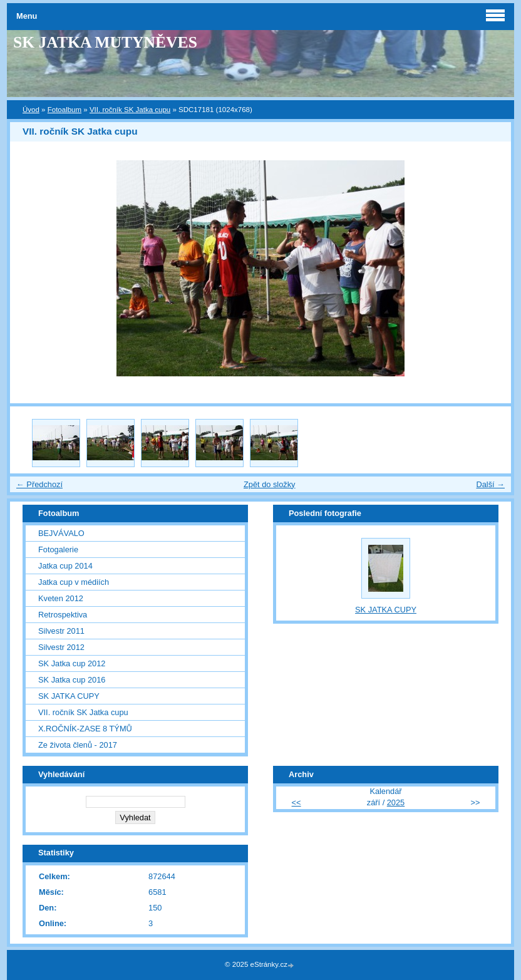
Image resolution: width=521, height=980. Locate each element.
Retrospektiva (63, 615)
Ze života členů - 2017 (78, 745)
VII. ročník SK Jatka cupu (130, 110)
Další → (490, 484)
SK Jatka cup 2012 (72, 663)
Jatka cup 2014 (65, 566)
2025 (396, 802)
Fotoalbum (64, 110)
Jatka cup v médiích (74, 582)
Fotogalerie (58, 549)
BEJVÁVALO (61, 533)
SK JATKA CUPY (69, 696)
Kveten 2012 (61, 598)
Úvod (31, 110)
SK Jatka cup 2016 (72, 680)
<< (297, 802)
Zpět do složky (270, 484)
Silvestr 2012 (61, 647)
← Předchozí (39, 484)
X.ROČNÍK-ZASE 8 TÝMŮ (85, 729)
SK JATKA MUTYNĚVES (105, 42)
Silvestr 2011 (61, 631)
